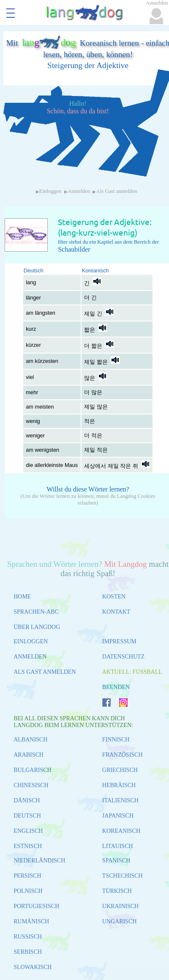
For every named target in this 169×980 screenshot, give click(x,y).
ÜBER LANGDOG (37, 627)
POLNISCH (28, 891)
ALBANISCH (30, 740)
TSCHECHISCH (123, 876)
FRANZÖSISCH (123, 755)
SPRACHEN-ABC (36, 612)
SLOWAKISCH (33, 967)
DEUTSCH (27, 816)
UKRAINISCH (120, 906)
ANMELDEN (30, 657)
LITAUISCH (118, 846)
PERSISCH (27, 876)
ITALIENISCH (120, 800)
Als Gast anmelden (116, 191)
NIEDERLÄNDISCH (39, 861)
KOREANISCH (121, 831)
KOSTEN (114, 597)
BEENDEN (116, 687)
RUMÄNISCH (31, 921)
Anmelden (79, 191)
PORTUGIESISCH (36, 906)
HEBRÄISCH (119, 785)
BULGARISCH (32, 770)
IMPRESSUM (119, 641)
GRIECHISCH (120, 770)
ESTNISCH (28, 846)
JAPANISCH (118, 816)
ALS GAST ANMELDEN (45, 672)
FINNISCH (116, 740)
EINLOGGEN (31, 641)
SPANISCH (116, 861)
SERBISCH (28, 952)
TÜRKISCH (117, 891)
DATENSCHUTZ (123, 657)
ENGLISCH (28, 831)
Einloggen (50, 191)
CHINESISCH (31, 785)
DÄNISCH (27, 800)
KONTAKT (116, 612)
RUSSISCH (28, 937)
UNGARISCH (120, 921)
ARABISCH (29, 755)
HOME (22, 597)
